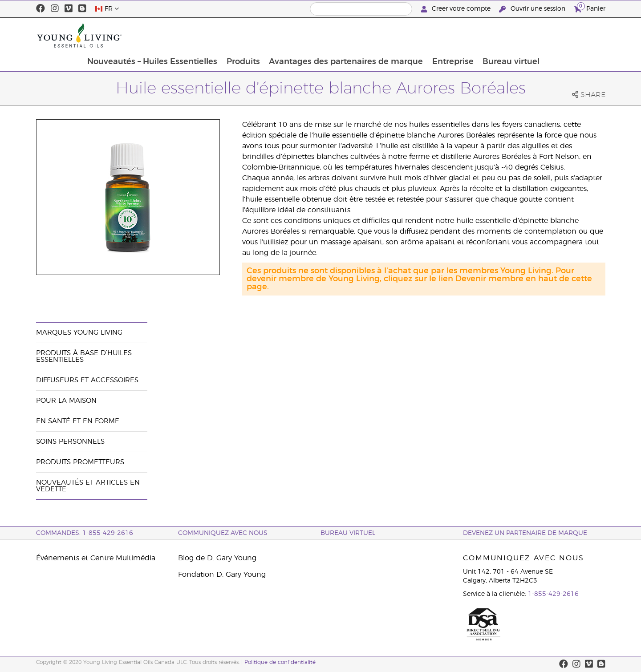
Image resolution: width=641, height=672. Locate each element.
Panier (590, 8)
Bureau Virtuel (348, 533)
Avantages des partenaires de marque (406, 35)
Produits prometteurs (80, 462)
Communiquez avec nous (223, 533)
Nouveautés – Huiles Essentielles (211, 35)
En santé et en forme (78, 421)
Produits (302, 35)
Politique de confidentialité (280, 662)
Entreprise (513, 35)
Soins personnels (70, 442)
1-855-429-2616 (553, 594)
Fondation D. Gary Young (222, 575)
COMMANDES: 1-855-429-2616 (85, 533)
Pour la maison (66, 401)
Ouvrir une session (533, 9)
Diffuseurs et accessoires (87, 380)
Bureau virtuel (572, 35)
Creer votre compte (457, 9)
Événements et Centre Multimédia (96, 558)
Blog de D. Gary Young (217, 558)
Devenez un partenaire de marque (525, 533)
